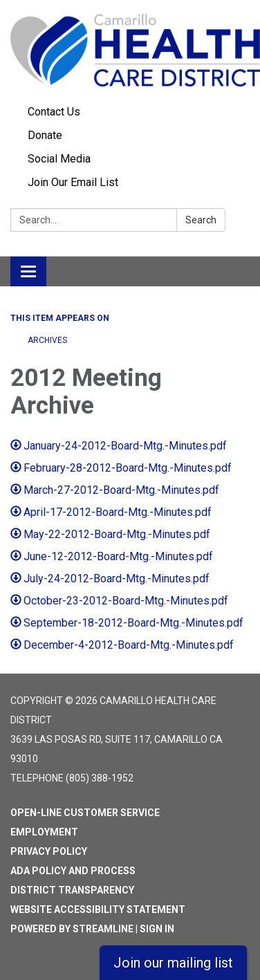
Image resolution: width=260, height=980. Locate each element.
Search (201, 220)
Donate (45, 135)
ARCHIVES (47, 340)
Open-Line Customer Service (85, 813)
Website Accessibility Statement (98, 909)
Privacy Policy (49, 851)
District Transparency (72, 890)
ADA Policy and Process (73, 871)
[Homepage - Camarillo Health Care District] (130, 50)
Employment (44, 832)
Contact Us (54, 112)
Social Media (59, 159)
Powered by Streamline (72, 929)
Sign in (157, 929)
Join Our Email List (73, 182)
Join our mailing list (173, 963)
